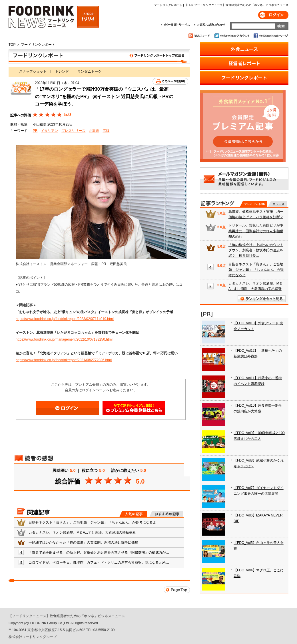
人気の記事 (133, 514)
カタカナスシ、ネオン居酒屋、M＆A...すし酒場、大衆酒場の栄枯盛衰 (82, 532)
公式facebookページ (270, 36)
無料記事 (277, 204)
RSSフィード (200, 36)
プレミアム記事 (253, 204)
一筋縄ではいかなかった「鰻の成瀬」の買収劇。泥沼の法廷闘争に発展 (83, 542)
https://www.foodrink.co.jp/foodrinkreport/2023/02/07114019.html (65, 319)
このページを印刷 (170, 81)
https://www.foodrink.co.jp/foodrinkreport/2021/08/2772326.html (64, 360)
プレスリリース (73, 131)
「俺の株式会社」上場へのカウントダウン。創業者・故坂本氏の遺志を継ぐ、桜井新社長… (256, 250)
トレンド (62, 71)
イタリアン (49, 131)
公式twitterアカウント (233, 36)
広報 (106, 131)
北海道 (94, 131)
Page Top (177, 590)
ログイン (273, 15)
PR (35, 131)
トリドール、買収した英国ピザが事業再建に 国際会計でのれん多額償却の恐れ (256, 231)
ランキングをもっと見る (262, 299)
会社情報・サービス (176, 25)
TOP (12, 45)
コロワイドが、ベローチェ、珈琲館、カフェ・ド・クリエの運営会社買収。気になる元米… (99, 562)
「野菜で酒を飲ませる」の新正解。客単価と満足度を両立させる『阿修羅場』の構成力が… (99, 552)
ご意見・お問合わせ (209, 25)
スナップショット (33, 71)
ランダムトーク (89, 71)
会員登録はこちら (134, 408)
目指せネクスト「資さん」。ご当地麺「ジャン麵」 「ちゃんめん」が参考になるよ (92, 522)
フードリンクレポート (99, 57)
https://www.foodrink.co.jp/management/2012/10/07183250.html (64, 339)
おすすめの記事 (166, 514)
